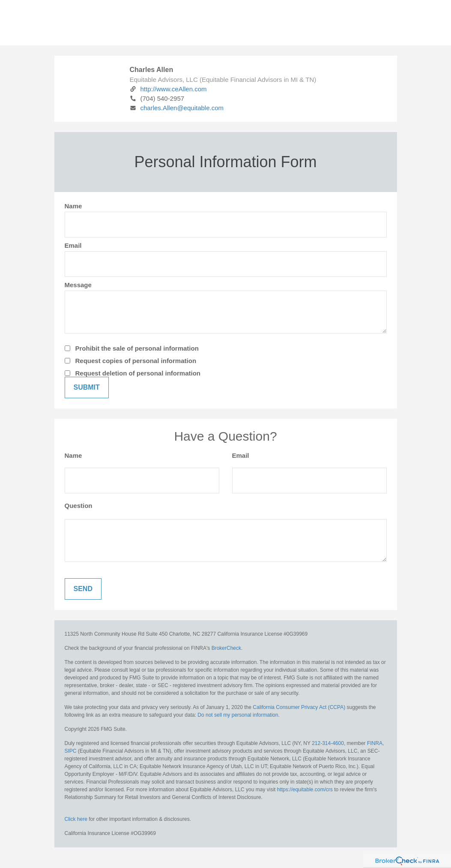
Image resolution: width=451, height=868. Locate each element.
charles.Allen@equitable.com (177, 108)
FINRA (375, 743)
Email (73, 245)
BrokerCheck (226, 648)
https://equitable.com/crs (305, 790)
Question (79, 506)
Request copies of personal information (136, 361)
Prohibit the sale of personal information (137, 348)
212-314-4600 (328, 743)
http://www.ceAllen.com (168, 89)
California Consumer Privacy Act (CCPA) (299, 707)
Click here (76, 819)
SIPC (71, 751)
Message (78, 285)
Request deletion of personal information (138, 373)
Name (73, 206)
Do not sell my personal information (238, 715)
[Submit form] (87, 387)
